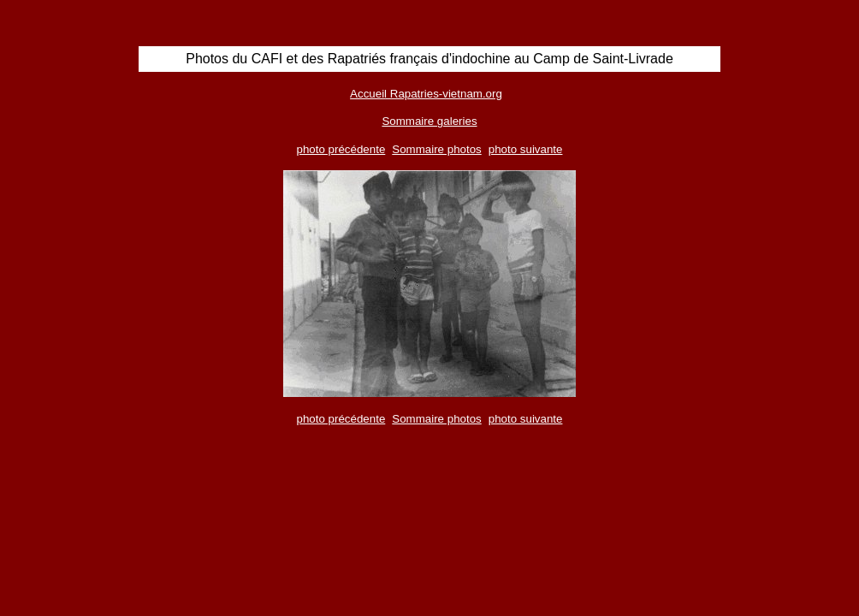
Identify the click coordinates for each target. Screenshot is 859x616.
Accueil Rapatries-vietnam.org (426, 94)
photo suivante (526, 149)
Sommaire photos (436, 149)
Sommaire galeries (429, 121)
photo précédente (341, 149)
